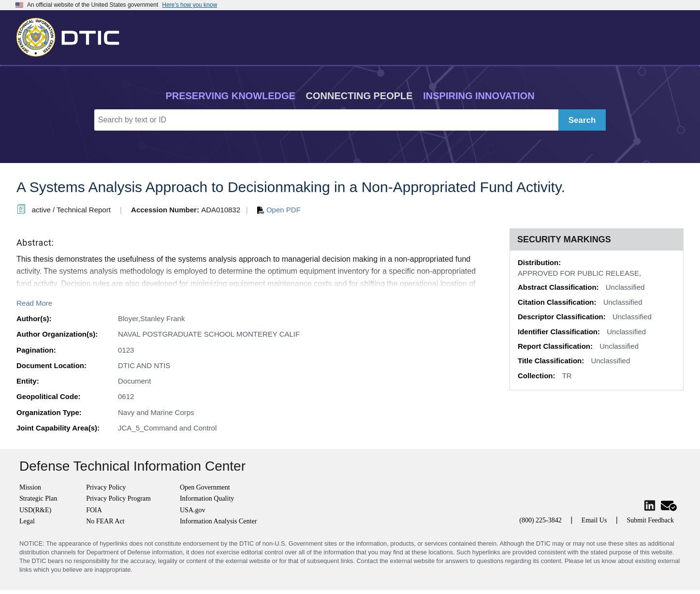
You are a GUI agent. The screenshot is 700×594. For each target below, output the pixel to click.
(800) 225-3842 (540, 520)
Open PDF (279, 210)
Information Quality (207, 498)
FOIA (94, 510)
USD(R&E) (35, 510)
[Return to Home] (72, 35)
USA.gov (193, 510)
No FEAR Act (105, 521)
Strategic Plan (38, 498)
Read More (34, 303)
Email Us (594, 520)
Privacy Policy (106, 487)
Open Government (205, 487)
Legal (27, 521)
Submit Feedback (650, 520)
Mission (30, 487)
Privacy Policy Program (118, 498)
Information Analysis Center (218, 521)
